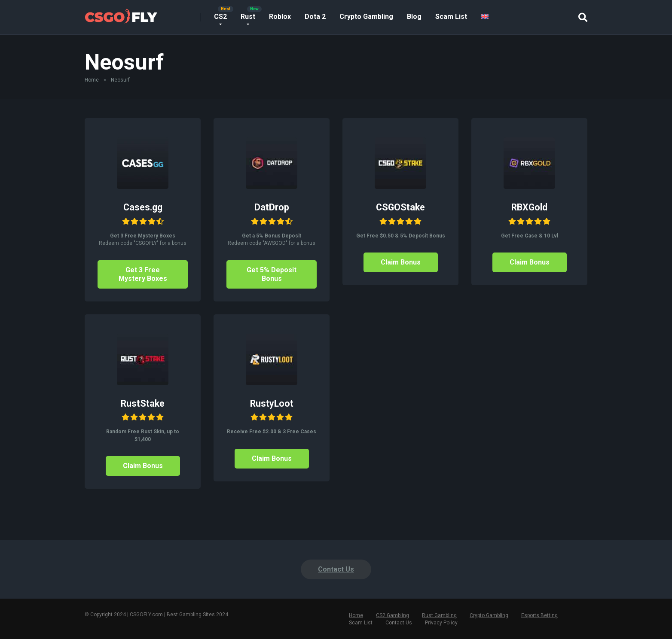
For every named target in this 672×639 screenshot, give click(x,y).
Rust (248, 17)
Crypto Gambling (366, 17)
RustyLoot (272, 403)
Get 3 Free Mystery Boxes (143, 274)
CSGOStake (400, 207)
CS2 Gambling (393, 615)
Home (92, 80)
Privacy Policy (441, 623)
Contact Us (336, 569)
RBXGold (529, 207)
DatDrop (272, 207)
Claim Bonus (401, 262)
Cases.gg (143, 207)
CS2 (220, 17)
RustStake (143, 403)
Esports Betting (539, 615)
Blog (414, 17)
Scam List (451, 17)
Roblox (280, 17)
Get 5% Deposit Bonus (272, 274)
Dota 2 (315, 17)
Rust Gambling (439, 615)
